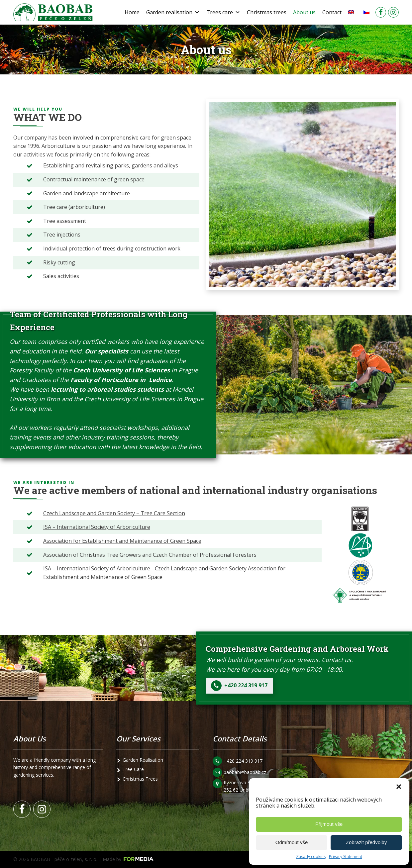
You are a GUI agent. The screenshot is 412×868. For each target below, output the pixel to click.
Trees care (223, 12)
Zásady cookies (311, 857)
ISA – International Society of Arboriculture (97, 527)
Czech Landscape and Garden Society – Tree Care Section (114, 513)
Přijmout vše (329, 824)
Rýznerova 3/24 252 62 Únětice (241, 786)
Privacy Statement (346, 857)
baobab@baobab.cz (245, 772)
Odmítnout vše (292, 842)
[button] (399, 787)
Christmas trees (267, 12)
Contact (332, 12)
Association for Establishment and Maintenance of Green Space (122, 541)
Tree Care (133, 769)
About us (304, 12)
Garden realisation (173, 12)
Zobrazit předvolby (366, 842)
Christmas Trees (140, 779)
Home (132, 12)
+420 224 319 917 (243, 761)
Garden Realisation (143, 760)
